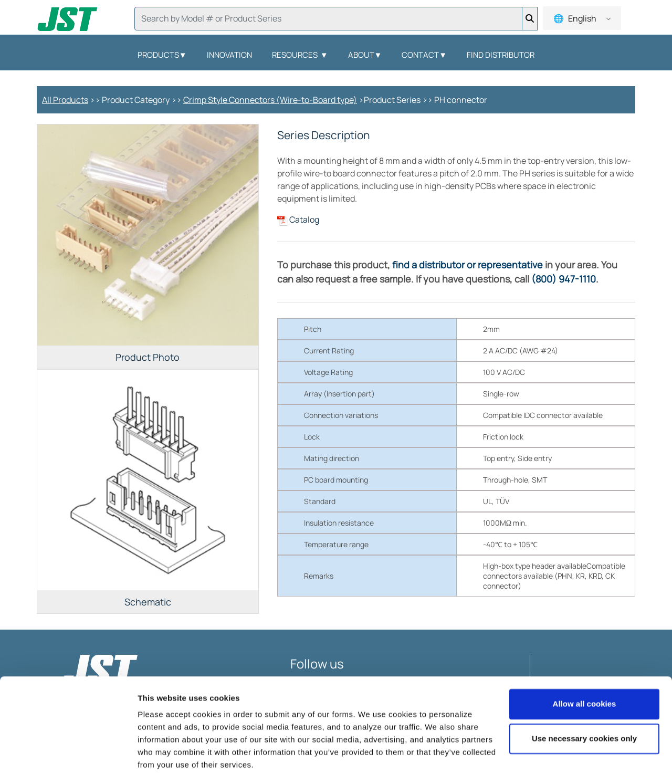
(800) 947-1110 (564, 279)
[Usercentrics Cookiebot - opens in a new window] (68, 764)
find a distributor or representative (468, 265)
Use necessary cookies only (584, 708)
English (581, 18)
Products (162, 55)
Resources (300, 55)
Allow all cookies (585, 673)
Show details (162, 763)
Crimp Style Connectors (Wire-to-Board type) (270, 100)
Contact (424, 55)
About (365, 55)
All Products (65, 100)
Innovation (229, 55)
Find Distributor (501, 55)
